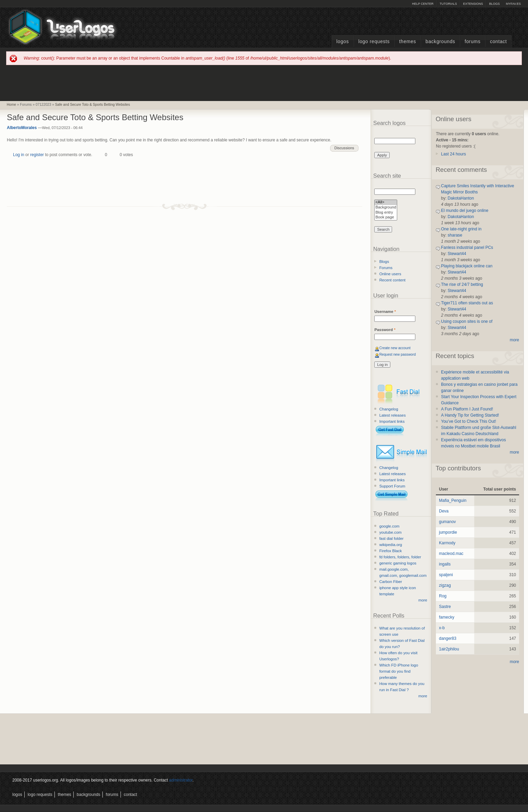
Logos (342, 42)
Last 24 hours (454, 154)
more (423, 600)
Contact (498, 42)
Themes (408, 42)
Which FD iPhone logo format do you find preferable (399, 671)
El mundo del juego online (465, 211)
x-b (442, 628)
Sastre (445, 607)
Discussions (344, 148)
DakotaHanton (461, 198)
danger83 (448, 638)
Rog (443, 596)
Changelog (389, 409)
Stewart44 (457, 254)
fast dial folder (392, 538)
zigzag (445, 585)
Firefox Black (391, 551)
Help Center (423, 4)
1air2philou (449, 649)
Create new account (395, 348)
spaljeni (446, 575)
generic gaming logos (398, 563)
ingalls (445, 564)
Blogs (494, 4)
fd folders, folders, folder (400, 557)
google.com (389, 526)
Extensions (473, 4)
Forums (473, 42)
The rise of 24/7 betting (462, 284)
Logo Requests (374, 42)
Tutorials (448, 4)
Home (11, 105)
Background (386, 208)
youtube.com (391, 532)
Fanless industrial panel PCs (467, 248)
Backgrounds (441, 42)
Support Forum (392, 486)
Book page (386, 218)
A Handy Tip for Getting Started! (470, 415)
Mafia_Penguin (453, 500)
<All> (386, 202)
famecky (447, 617)
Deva (444, 511)
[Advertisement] (264, 83)
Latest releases (393, 415)
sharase (455, 235)
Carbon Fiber (391, 582)
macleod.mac (451, 554)
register (37, 155)
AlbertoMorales (22, 128)
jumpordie (448, 532)
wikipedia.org (391, 545)
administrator (181, 780)
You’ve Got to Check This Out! (469, 421)
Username (385, 312)
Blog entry (386, 213)
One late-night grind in (461, 229)
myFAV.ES (513, 4)
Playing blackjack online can (467, 266)
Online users (390, 274)
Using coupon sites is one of (467, 321)
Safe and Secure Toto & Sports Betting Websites (93, 105)
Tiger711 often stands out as (467, 303)
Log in (19, 155)
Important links (392, 421)
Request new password (398, 354)
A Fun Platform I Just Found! (467, 409)
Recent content (393, 280)
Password (385, 330)
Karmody (447, 543)
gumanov (447, 522)
